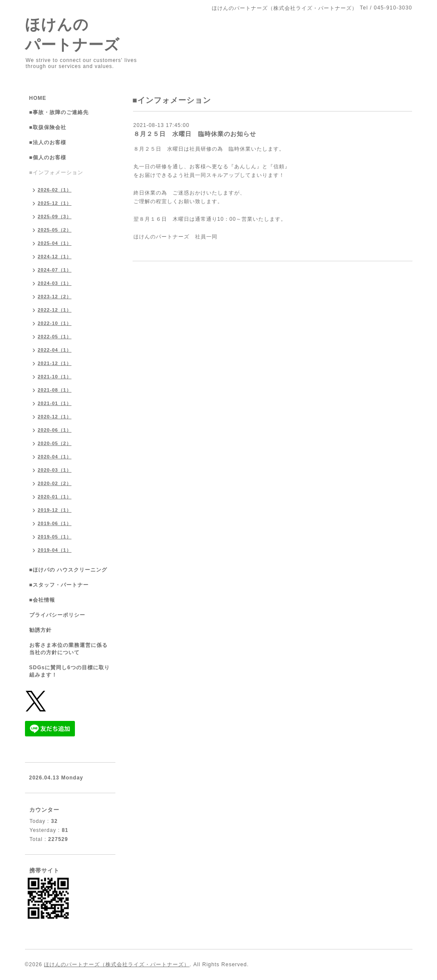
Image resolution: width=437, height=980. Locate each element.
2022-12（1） (55, 310)
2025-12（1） (55, 203)
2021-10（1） (55, 377)
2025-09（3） (55, 216)
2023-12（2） (55, 297)
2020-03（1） (55, 470)
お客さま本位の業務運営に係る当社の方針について (68, 649)
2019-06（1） (55, 523)
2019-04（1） (55, 550)
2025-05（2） (55, 230)
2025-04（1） (55, 243)
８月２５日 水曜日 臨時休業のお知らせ (195, 134)
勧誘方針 (40, 630)
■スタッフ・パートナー (59, 585)
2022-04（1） (55, 350)
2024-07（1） (55, 270)
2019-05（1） (55, 537)
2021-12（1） (55, 363)
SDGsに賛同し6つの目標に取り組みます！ (70, 671)
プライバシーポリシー (57, 615)
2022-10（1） (55, 323)
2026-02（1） (55, 190)
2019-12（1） (55, 510)
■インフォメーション (56, 173)
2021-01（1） (55, 403)
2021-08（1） (55, 390)
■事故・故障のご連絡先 (59, 112)
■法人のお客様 (48, 142)
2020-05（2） (55, 443)
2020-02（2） (55, 483)
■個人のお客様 (48, 158)
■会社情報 (42, 600)
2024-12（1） (55, 257)
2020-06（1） (55, 430)
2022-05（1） (55, 337)
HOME (38, 98)
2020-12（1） (55, 417)
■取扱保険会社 (48, 127)
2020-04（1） (55, 457)
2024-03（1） (55, 283)
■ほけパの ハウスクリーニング (68, 570)
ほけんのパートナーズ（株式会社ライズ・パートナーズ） (117, 965)
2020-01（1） (55, 497)
